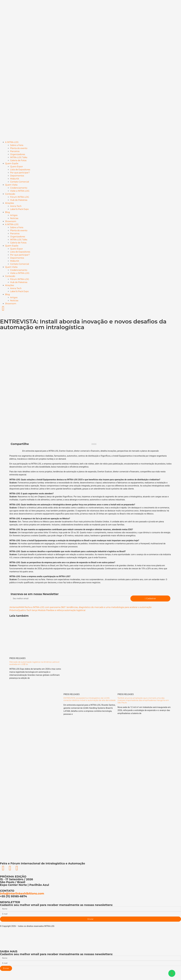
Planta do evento (19, 148)
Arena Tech (16, 206)
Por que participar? (20, 173)
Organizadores (18, 154)
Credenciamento (19, 188)
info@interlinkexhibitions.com (22, 894)
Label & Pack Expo (19, 209)
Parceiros (15, 151)
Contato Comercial (20, 182)
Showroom (11, 221)
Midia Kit (15, 179)
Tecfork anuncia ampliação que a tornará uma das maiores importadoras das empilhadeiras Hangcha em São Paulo (143, 700)
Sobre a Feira (17, 145)
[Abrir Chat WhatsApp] (172, 973)
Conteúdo (10, 194)
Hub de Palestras (19, 200)
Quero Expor (17, 167)
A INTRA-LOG (12, 142)
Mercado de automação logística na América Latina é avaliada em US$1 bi (34, 663)
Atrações (9, 203)
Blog (7, 212)
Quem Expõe (12, 164)
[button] (92, 444)
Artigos (14, 215)
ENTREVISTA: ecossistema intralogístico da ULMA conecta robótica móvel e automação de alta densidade (90, 699)
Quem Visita (11, 185)
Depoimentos (17, 176)
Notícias (14, 218)
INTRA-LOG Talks (19, 157)
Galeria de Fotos (18, 160)
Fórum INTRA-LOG (20, 197)
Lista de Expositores (20, 170)
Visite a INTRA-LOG (20, 191)
